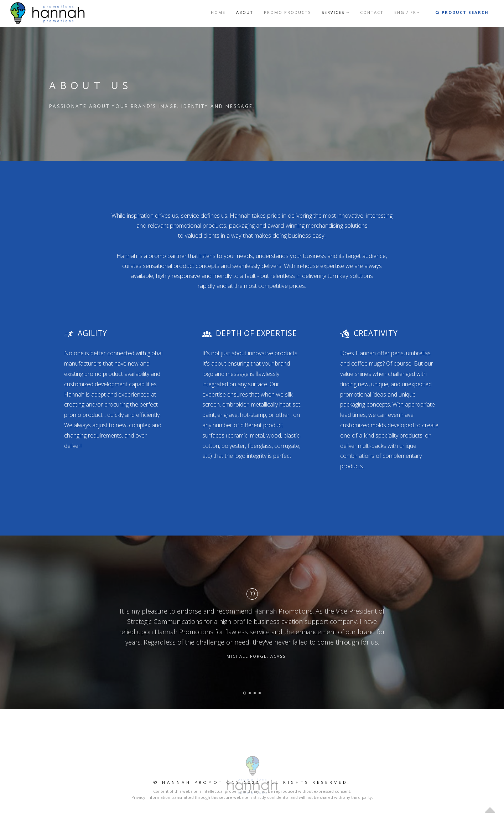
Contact (372, 12)
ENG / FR (407, 12)
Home (218, 12)
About (245, 12)
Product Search (462, 12)
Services (336, 12)
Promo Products (287, 12)
